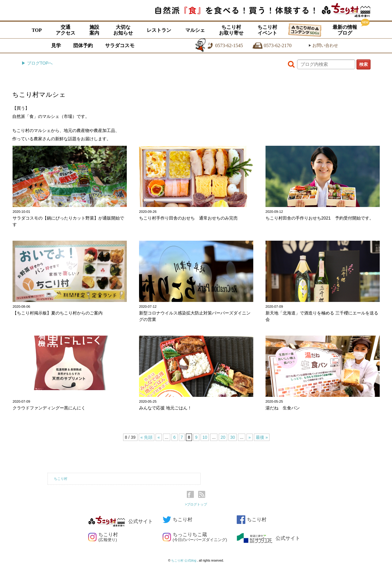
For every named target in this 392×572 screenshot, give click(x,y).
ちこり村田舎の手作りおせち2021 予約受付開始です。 (320, 218)
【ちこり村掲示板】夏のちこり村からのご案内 (58, 313)
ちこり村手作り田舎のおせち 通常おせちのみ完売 (188, 218)
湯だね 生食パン (283, 408)
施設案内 (94, 30)
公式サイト (121, 521)
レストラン (159, 30)
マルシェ (195, 30)
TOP (37, 30)
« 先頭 (147, 437)
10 (205, 437)
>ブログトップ (196, 504)
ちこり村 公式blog (184, 561)
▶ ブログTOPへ (37, 63)
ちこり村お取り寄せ (231, 30)
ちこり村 (61, 479)
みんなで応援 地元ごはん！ (165, 408)
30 (233, 437)
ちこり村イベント (267, 30)
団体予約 (83, 45)
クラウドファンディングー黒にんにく (49, 408)
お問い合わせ (323, 45)
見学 (56, 45)
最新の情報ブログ (345, 30)
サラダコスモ (120, 45)
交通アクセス (66, 30)
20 (223, 437)
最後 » (262, 437)
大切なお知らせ (123, 30)
